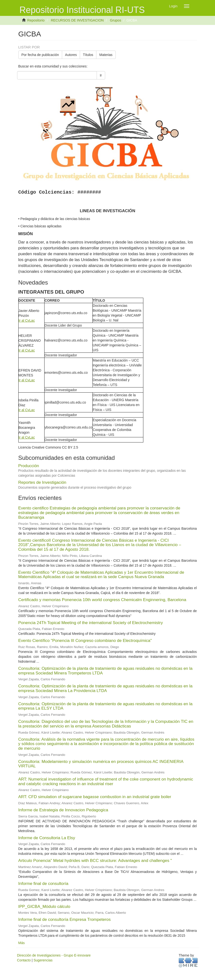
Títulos (88, 55)
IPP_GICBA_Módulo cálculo (44, 907)
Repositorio (36, 20)
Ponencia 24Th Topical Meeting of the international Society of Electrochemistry (91, 623)
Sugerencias (43, 960)
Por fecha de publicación (40, 55)
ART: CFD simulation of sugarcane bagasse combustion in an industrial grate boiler (95, 797)
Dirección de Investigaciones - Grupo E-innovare (54, 955)
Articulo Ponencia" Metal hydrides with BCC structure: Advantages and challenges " (95, 861)
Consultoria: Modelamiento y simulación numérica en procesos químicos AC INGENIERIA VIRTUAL (101, 764)
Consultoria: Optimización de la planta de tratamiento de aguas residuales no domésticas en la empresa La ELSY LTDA (106, 706)
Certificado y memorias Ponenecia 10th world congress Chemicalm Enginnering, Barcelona (102, 600)
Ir (101, 75)
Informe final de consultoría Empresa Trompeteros (65, 919)
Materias (106, 55)
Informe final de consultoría (43, 884)
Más (22, 943)
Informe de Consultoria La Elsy (47, 838)
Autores (71, 55)
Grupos (116, 20)
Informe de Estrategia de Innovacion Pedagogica (63, 810)
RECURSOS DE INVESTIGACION (77, 20)
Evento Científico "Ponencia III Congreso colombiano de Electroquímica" (85, 641)
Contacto (24, 960)
